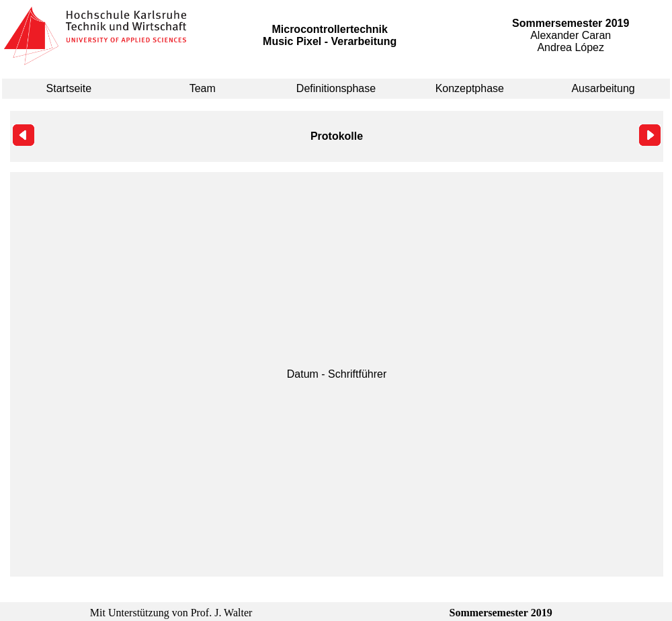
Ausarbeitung (603, 88)
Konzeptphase (470, 88)
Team (203, 88)
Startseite (69, 88)
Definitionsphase (336, 88)
